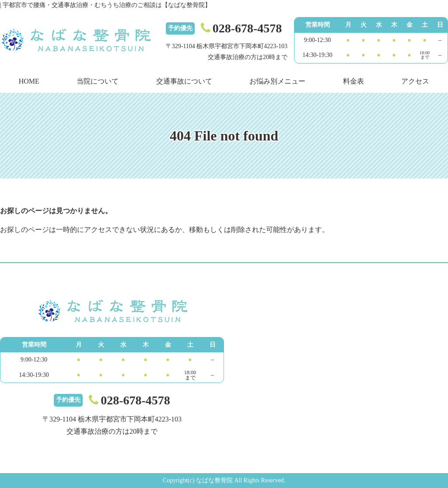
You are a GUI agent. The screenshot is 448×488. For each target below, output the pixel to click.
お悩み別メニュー (277, 81)
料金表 (353, 81)
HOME (29, 81)
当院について (98, 81)
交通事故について (184, 81)
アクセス (415, 81)
